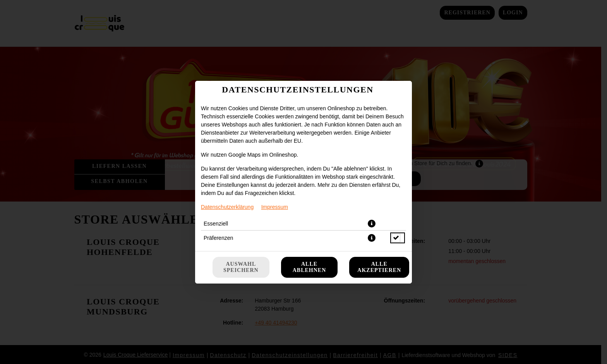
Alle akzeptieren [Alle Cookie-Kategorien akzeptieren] (379, 267)
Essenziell (216, 224)
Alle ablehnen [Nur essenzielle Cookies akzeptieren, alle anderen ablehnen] (310, 267)
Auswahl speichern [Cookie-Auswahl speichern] (241, 267)
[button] (372, 224)
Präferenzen (218, 238)
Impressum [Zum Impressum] (275, 207)
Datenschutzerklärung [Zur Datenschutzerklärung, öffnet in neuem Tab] (227, 207)
